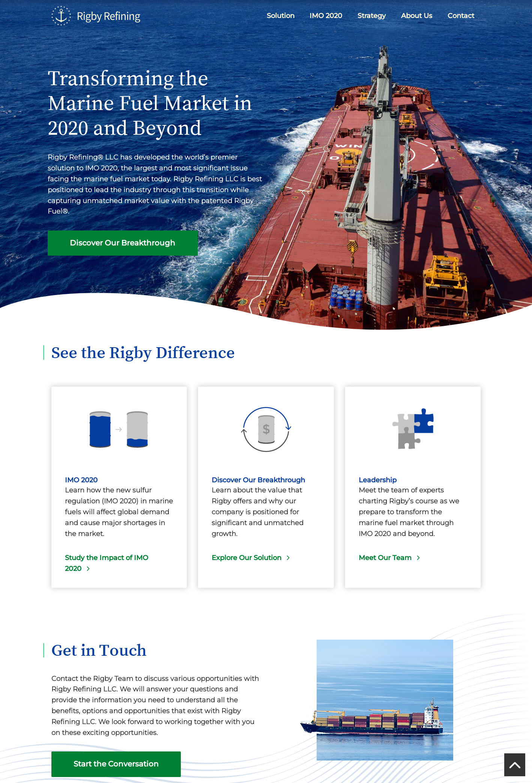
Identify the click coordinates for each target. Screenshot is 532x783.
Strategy (372, 16)
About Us (417, 16)
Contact (461, 16)
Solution (281, 16)
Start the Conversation (116, 764)
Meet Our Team (385, 558)
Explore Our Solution (246, 558)
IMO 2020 (326, 16)
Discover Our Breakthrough (122, 243)
